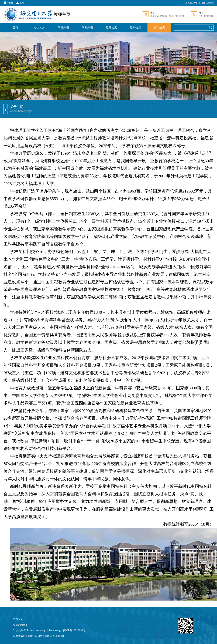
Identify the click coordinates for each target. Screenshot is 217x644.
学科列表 (87, 27)
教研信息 (135, 27)
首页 (15, 27)
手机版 (8, 3)
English (208, 3)
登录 (20, 3)
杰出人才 (39, 27)
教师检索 (111, 27)
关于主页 (159, 27)
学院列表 (63, 27)
